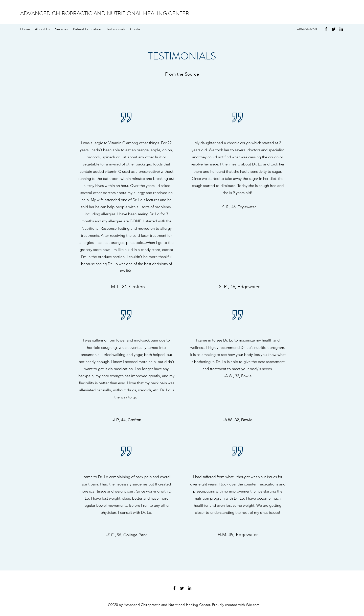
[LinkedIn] (341, 29)
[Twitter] (334, 29)
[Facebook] (326, 29)
